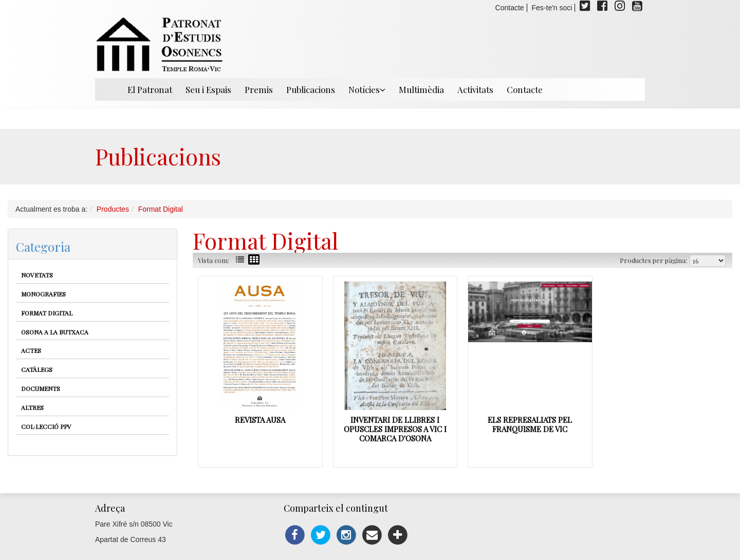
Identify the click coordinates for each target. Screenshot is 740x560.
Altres (32, 407)
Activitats (475, 89)
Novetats (37, 275)
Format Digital (161, 209)
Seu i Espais (208, 89)
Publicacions (311, 89)
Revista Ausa (260, 420)
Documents (41, 388)
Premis (259, 89)
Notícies (367, 89)
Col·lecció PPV (46, 426)
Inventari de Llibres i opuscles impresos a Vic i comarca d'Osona (395, 429)
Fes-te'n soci (552, 8)
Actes (31, 350)
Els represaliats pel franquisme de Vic (530, 424)
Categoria (43, 247)
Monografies (43, 294)
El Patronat (150, 89)
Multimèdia (421, 89)
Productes (113, 209)
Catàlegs (37, 369)
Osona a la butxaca (55, 332)
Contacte (510, 8)
